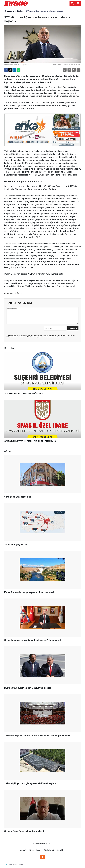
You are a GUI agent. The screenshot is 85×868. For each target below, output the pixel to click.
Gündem (20, 11)
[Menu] (78, 3)
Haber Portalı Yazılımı (16, 865)
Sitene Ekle (60, 850)
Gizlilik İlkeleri (49, 850)
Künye (31, 850)
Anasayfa (9, 11)
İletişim (39, 850)
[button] (69, 70)
